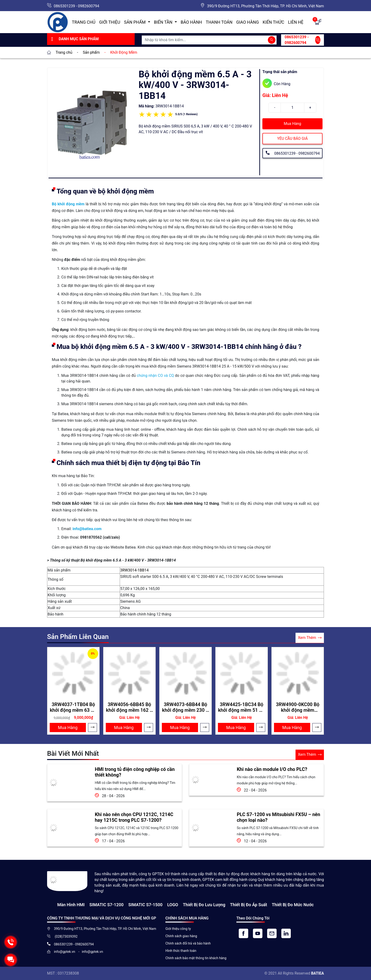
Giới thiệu (110, 22)
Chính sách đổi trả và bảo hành (188, 943)
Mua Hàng (292, 124)
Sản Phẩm (135, 22)
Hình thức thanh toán (181, 951)
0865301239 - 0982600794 (76, 6)
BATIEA (318, 973)
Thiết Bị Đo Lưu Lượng (204, 905)
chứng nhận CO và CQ (155, 376)
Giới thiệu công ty (178, 929)
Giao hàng (247, 22)
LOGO (173, 905)
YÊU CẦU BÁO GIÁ (292, 138)
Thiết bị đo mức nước (293, 905)
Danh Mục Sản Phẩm (74, 39)
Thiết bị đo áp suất (248, 905)
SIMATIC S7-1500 (145, 905)
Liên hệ (296, 22)
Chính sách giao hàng (181, 936)
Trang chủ (84, 22)
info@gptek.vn (65, 952)
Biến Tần (164, 22)
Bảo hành (191, 22)
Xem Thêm (310, 638)
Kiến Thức (273, 22)
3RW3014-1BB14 (134, 570)
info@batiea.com (87, 529)
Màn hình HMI (71, 905)
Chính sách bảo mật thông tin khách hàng (196, 958)
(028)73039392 (66, 936)
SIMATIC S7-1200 (106, 905)
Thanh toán (219, 22)
